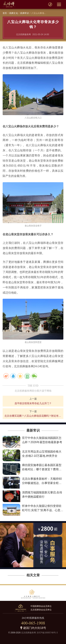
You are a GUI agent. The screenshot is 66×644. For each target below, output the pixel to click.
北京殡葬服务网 (29, 633)
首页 (5, 13)
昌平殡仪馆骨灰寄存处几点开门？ (33, 403)
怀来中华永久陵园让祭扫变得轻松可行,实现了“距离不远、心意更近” (43, 510)
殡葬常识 (25, 13)
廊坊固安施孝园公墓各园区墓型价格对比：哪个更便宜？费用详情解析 (42, 469)
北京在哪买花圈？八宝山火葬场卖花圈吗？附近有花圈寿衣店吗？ (33, 416)
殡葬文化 (14, 13)
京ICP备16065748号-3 (47, 633)
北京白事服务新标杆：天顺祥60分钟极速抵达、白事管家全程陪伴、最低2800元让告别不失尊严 (42, 483)
